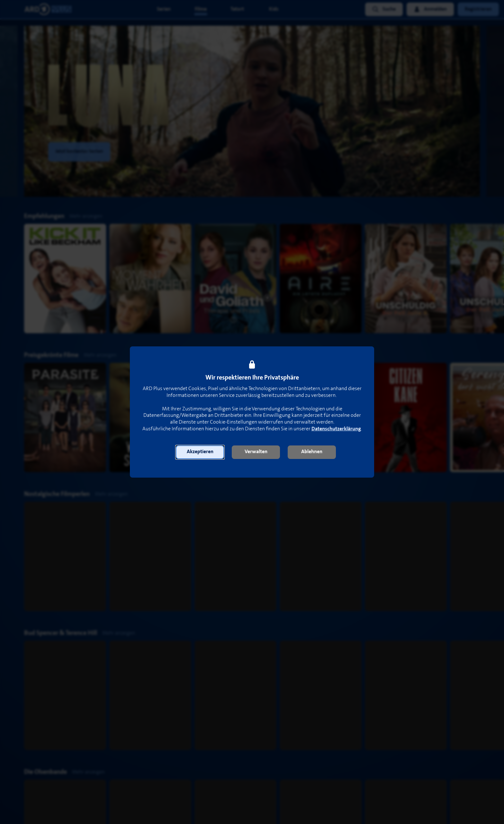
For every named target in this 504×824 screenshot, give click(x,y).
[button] (200, 452)
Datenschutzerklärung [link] (336, 429)
